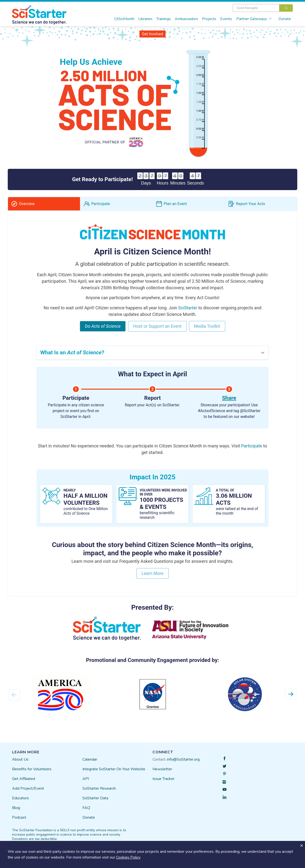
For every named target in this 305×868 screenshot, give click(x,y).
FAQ (86, 812)
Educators (21, 802)
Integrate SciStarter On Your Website (114, 773)
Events (226, 19)
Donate (285, 19)
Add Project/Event (28, 792)
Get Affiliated (24, 783)
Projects (209, 19)
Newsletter (162, 773)
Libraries (145, 19)
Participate (252, 450)
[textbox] (256, 8)
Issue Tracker (163, 783)
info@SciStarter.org (183, 763)
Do (103, 330)
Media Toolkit (207, 330)
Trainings (164, 19)
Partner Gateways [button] (254, 19)
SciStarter (188, 312)
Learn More (153, 577)
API (86, 783)
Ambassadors (186, 19)
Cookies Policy (128, 857)
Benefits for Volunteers (32, 773)
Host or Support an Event (157, 330)
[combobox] (263, 8)
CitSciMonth (124, 19)
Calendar (90, 763)
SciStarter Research (99, 792)
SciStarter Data (95, 802)
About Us (20, 763)
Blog (16, 812)
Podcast (19, 821)
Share (229, 402)
